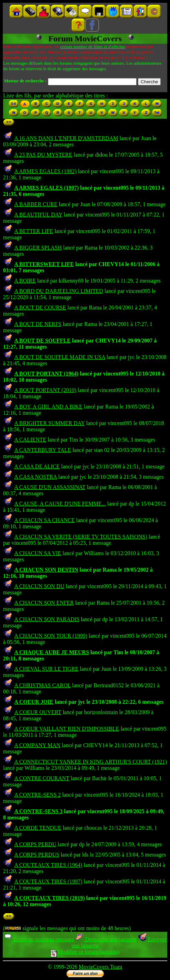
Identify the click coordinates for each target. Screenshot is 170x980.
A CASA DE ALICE (37, 466)
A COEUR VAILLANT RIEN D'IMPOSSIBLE (67, 729)
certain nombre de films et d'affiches (93, 47)
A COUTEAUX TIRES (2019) (49, 898)
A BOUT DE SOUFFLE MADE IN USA (60, 357)
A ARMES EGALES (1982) (45, 171)
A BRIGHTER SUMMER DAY (49, 423)
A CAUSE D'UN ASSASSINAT (50, 487)
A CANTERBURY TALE (43, 450)
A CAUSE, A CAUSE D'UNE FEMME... (60, 504)
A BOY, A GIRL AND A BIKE (48, 407)
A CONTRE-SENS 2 (37, 795)
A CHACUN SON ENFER (44, 603)
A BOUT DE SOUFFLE (42, 340)
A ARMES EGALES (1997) (46, 188)
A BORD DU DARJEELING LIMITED (59, 291)
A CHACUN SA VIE (38, 553)
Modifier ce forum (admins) (85, 952)
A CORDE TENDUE (38, 828)
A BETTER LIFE (34, 231)
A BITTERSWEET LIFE (44, 264)
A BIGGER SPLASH (38, 248)
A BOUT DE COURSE (40, 307)
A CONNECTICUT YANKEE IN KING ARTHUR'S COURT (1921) (91, 762)
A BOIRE (25, 281)
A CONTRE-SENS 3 (38, 811)
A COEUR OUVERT (38, 712)
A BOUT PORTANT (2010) (45, 390)
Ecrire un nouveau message (39, 939)
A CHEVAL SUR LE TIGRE (46, 669)
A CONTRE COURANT (42, 778)
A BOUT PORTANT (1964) (46, 374)
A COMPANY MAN (37, 745)
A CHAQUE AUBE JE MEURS (52, 652)
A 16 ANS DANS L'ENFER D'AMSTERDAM (66, 138)
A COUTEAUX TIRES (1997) (48, 881)
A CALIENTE (30, 440)
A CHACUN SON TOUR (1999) (51, 636)
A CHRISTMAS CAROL (42, 685)
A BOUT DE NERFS (38, 324)
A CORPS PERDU (35, 844)
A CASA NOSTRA (36, 477)
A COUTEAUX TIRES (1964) (48, 865)
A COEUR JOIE (34, 702)
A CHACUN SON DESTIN (46, 570)
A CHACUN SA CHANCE (44, 520)
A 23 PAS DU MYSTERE (43, 155)
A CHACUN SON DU (39, 586)
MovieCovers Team (100, 967)
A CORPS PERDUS (37, 855)
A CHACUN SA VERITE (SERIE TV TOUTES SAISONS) (81, 537)
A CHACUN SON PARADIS (47, 619)
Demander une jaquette (106, 939)
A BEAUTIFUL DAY (38, 215)
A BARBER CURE (36, 204)
